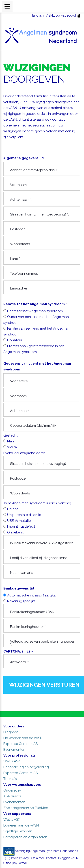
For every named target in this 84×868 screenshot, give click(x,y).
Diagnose (11, 732)
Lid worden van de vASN (23, 738)
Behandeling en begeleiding (26, 767)
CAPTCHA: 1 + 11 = (42, 659)
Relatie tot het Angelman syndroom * (35, 304)
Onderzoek (12, 790)
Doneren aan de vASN (21, 825)
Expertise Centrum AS (20, 744)
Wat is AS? (12, 761)
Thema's (10, 779)
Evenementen (14, 750)
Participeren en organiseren (25, 837)
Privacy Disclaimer (32, 858)
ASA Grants (12, 796)
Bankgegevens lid (19, 588)
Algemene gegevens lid (24, 158)
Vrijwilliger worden (18, 831)
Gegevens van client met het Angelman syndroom (37, 366)
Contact (51, 858)
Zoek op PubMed (26, 808)
